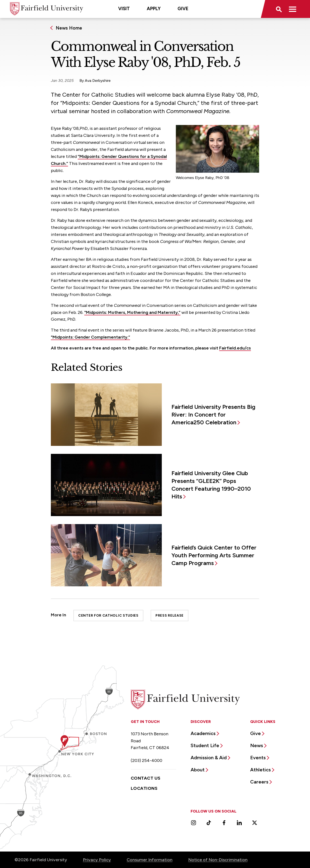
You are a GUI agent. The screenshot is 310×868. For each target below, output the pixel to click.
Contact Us (146, 778)
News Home (69, 28)
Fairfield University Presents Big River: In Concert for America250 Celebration (213, 415)
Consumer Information (150, 860)
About (198, 770)
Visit (124, 9)
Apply (154, 9)
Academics (203, 733)
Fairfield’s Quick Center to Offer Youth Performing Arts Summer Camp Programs (214, 555)
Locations (144, 788)
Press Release (170, 616)
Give (183, 9)
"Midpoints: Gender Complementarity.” (90, 337)
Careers (259, 782)
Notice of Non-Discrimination (218, 860)
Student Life (205, 745)
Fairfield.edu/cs (235, 348)
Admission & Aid (209, 758)
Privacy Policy (97, 860)
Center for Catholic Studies (108, 616)
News (257, 745)
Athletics (260, 770)
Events (258, 758)
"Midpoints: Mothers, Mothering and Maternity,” (132, 312)
